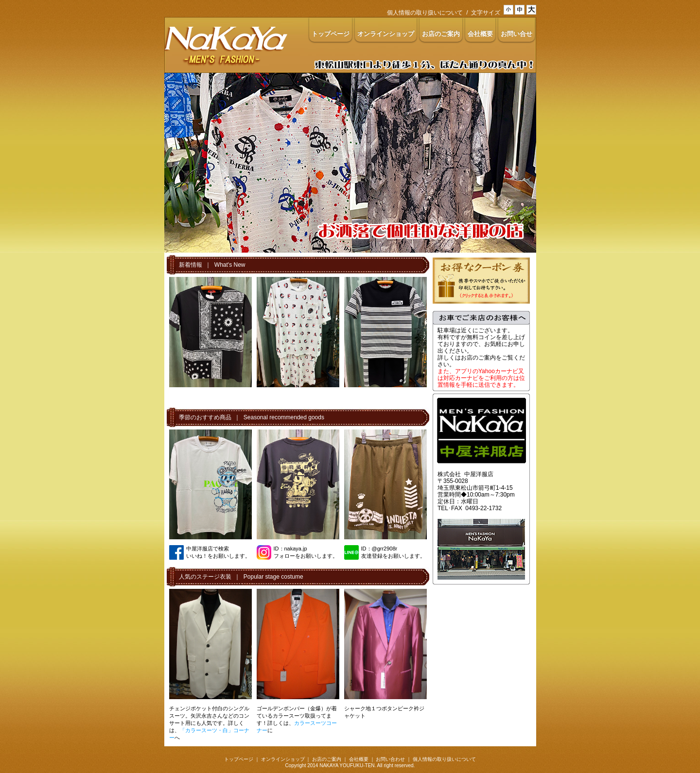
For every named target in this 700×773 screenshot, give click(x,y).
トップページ (239, 759)
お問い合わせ (390, 759)
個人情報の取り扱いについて (425, 13)
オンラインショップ (283, 759)
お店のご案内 (327, 759)
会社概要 (359, 759)
